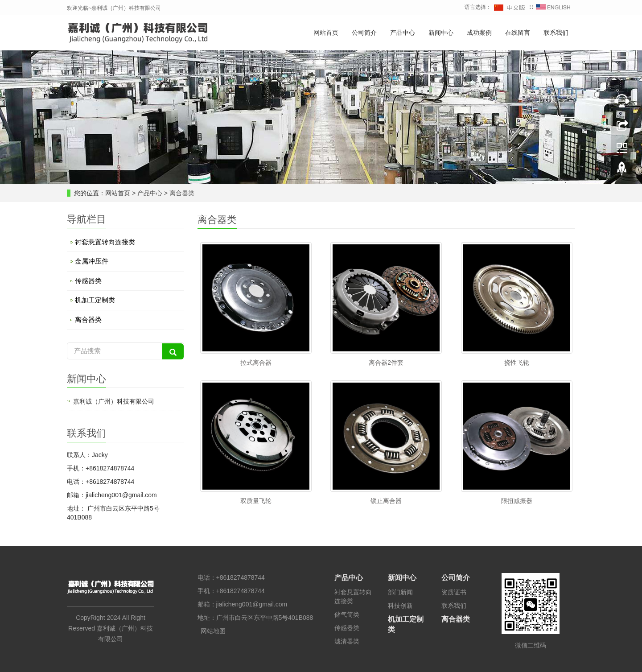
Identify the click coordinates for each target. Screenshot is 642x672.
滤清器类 (347, 641)
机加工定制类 (95, 300)
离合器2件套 (386, 363)
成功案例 (479, 33)
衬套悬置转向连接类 (105, 242)
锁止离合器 (386, 501)
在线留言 (518, 33)
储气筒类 (347, 614)
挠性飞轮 (517, 363)
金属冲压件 (92, 261)
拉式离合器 (256, 363)
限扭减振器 (517, 501)
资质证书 (454, 592)
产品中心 (403, 33)
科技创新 (400, 606)
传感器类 (88, 281)
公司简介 (364, 33)
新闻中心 (441, 33)
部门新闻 (400, 592)
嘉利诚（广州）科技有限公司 (114, 401)
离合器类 (181, 193)
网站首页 (326, 33)
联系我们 (556, 33)
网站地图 (213, 631)
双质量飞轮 (256, 501)
